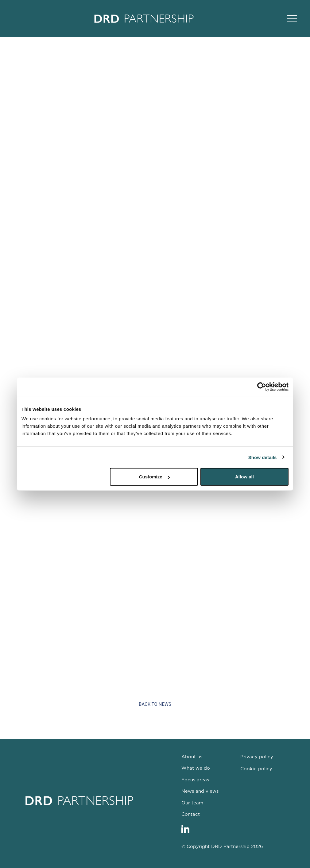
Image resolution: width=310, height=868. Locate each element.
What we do (196, 768)
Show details (263, 457)
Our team (192, 803)
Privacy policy (257, 757)
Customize (154, 477)
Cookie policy (256, 769)
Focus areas (195, 780)
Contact (191, 814)
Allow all (244, 477)
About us (192, 757)
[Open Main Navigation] (292, 19)
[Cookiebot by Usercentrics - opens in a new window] (262, 387)
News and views (200, 791)
